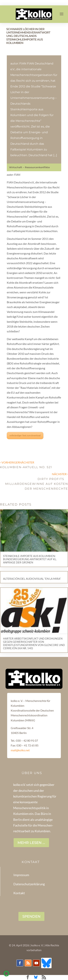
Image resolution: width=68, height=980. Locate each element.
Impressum (21, 875)
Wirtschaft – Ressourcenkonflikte (29, 167)
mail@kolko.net (20, 750)
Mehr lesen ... (31, 843)
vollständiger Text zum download (25, 435)
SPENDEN (31, 916)
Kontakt (19, 893)
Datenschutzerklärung (29, 884)
